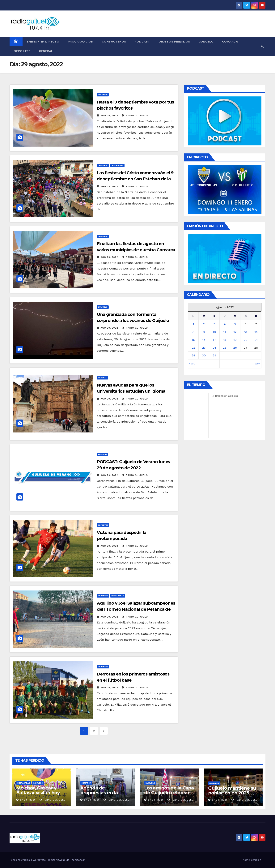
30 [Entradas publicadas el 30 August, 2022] (204, 355)
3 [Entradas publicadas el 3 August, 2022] (214, 324)
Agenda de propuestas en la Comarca (99, 793)
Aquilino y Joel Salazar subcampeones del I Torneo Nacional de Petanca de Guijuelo (136, 609)
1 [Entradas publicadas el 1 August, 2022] (193, 324)
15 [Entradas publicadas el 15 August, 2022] (193, 340)
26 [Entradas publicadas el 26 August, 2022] (235, 348)
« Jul (192, 364)
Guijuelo (206, 42)
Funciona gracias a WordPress (28, 860)
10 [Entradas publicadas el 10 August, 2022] (214, 332)
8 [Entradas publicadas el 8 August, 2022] (193, 332)
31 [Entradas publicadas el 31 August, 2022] (214, 355)
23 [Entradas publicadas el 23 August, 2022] (204, 348)
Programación (81, 42)
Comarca (230, 42)
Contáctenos (114, 42)
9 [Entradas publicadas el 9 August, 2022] (204, 332)
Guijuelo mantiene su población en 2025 (232, 790)
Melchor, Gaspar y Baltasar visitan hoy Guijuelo (38, 793)
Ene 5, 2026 (28, 800)
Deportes (22, 51)
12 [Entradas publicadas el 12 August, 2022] (235, 332)
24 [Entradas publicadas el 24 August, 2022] (214, 348)
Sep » (257, 364)
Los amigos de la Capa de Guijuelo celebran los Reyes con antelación (169, 795)
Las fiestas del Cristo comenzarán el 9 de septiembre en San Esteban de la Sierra (135, 179)
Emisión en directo (43, 42)
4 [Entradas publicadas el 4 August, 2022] (225, 324)
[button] (262, 46)
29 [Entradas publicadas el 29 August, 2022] (193, 355)
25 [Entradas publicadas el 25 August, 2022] (225, 348)
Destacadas (117, 165)
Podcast (142, 42)
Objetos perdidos (174, 42)
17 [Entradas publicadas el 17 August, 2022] (214, 340)
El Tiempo (218, 396)
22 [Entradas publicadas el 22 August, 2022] (193, 348)
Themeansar (78, 860)
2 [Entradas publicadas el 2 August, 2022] (204, 324)
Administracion (252, 860)
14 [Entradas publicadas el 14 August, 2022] (256, 332)
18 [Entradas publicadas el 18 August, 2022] (225, 340)
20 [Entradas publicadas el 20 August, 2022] (245, 340)
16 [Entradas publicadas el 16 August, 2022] (204, 340)
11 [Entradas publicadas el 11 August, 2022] (225, 332)
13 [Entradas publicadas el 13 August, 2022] (246, 332)
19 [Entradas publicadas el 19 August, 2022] (235, 340)
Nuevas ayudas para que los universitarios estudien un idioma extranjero (131, 391)
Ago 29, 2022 (109, 116)
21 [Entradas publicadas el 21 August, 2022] (256, 340)
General (46, 51)
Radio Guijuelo (135, 116)
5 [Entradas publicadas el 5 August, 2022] (235, 324)
